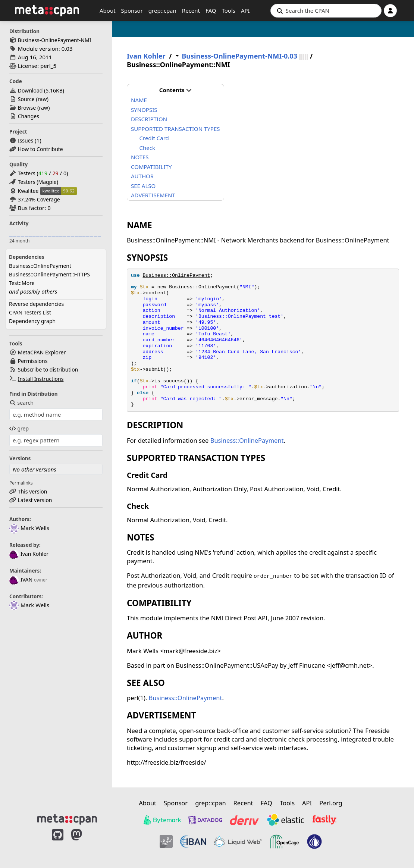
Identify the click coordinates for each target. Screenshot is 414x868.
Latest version (35, 500)
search (21, 403)
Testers (27, 173)
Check (147, 148)
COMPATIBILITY (151, 167)
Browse (27, 108)
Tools (228, 10)
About (108, 10)
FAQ (211, 10)
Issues (26, 140)
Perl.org (331, 803)
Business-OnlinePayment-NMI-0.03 (239, 56)
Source (26, 99)
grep (19, 428)
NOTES (140, 157)
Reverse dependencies (36, 304)
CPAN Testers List (30, 312)
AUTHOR (142, 176)
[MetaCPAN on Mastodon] (84, 843)
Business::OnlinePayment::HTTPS (49, 274)
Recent (191, 10)
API (245, 10)
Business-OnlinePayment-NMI (55, 40)
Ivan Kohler (29, 554)
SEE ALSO (143, 186)
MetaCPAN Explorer (42, 352)
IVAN (21, 579)
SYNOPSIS (144, 110)
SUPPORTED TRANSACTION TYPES (175, 129)
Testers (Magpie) (38, 182)
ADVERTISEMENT (153, 195)
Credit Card (154, 138)
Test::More (22, 283)
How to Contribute (40, 149)
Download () (41, 90)
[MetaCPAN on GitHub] (58, 843)
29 (55, 173)
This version (33, 491)
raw (42, 99)
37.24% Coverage (39, 199)
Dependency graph (32, 321)
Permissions (33, 361)
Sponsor (132, 10)
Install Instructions (41, 379)
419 (43, 173)
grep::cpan (162, 10)
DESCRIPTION (149, 119)
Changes (29, 116)
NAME (139, 100)
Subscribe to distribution (48, 369)
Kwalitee (28, 191)
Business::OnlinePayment (40, 266)
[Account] (390, 11)
